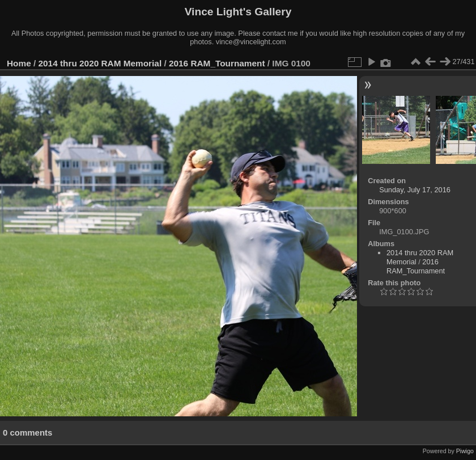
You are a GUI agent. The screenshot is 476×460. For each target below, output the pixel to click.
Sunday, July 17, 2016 (415, 190)
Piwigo (465, 451)
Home (19, 63)
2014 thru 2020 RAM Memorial (100, 63)
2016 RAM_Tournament (217, 63)
